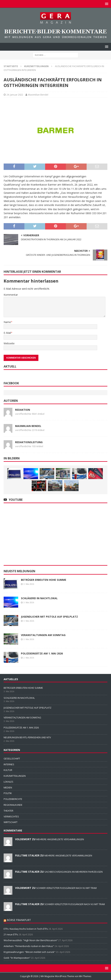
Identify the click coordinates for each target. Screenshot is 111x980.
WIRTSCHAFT (11, 822)
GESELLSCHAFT (12, 759)
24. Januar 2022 (15, 95)
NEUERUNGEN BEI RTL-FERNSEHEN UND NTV (27, 737)
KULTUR (8, 770)
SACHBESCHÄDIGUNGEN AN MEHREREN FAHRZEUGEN (74, 872)
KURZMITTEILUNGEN (15, 776)
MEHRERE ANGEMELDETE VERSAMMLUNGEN (60, 839)
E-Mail (7, 333)
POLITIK (8, 793)
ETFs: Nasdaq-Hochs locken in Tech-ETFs (26, 929)
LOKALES (8, 782)
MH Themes (85, 976)
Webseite (9, 343)
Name (7, 322)
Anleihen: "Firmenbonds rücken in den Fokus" (29, 946)
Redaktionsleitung (29, 442)
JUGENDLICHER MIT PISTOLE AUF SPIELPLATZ (49, 617)
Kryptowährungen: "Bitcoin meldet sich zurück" (29, 952)
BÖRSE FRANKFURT (19, 920)
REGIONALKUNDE (13, 805)
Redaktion (23, 410)
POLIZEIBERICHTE (13, 799)
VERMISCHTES (11, 816)
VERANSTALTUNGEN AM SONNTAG (43, 635)
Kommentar (11, 295)
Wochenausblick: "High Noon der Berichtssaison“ (31, 940)
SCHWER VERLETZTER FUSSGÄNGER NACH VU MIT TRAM (66, 888)
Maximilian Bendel (38, 95)
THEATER (8, 811)
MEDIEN (8, 787)
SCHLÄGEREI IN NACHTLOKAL (39, 598)
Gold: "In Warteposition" (17, 958)
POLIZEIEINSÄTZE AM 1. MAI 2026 (42, 653)
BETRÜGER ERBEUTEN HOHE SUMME (44, 580)
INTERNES (9, 764)
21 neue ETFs (11, 934)
